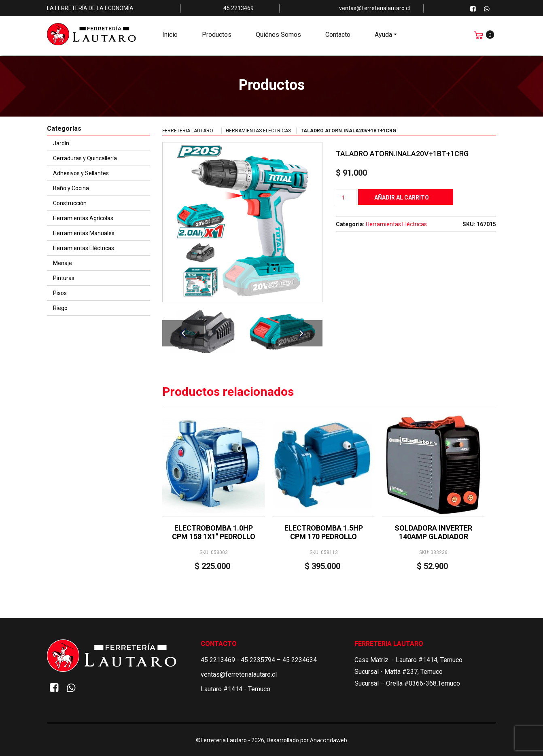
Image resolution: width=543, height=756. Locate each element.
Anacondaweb (329, 740)
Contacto (338, 37)
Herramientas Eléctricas (258, 131)
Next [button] (301, 333)
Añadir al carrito (402, 197)
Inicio (170, 37)
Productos (217, 37)
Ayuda (383, 37)
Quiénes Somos (278, 37)
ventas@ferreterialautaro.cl (239, 674)
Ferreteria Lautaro (188, 131)
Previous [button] (183, 333)
